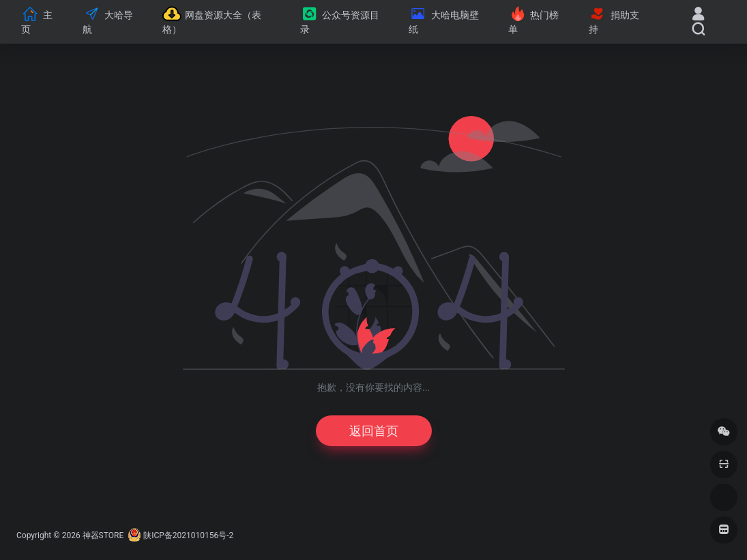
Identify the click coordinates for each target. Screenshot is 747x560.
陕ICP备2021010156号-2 (188, 535)
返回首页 (374, 431)
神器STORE (103, 535)
